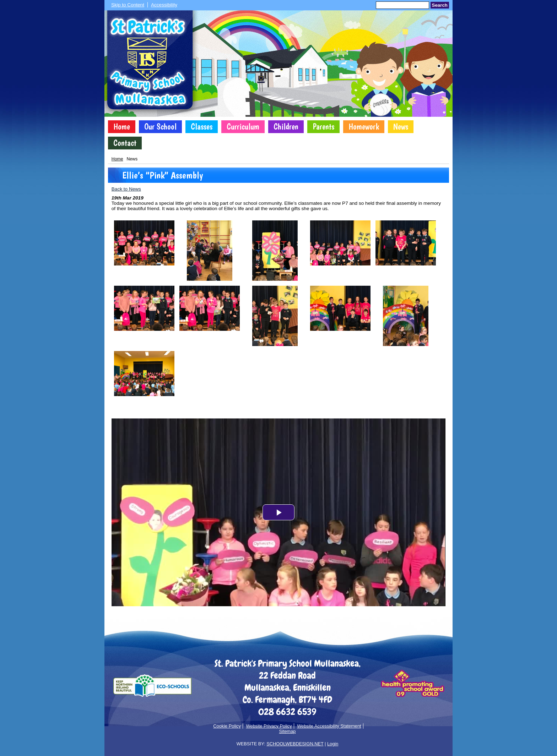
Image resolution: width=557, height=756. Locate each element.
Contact (125, 143)
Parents (323, 127)
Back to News (126, 189)
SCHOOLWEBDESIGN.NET (295, 744)
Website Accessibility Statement (329, 726)
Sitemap (288, 731)
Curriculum (243, 127)
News (401, 127)
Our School (160, 127)
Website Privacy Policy (269, 726)
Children (286, 127)
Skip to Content (128, 5)
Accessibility (164, 5)
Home (122, 127)
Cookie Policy (227, 726)
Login (333, 744)
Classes (202, 127)
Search (440, 5)
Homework (364, 127)
